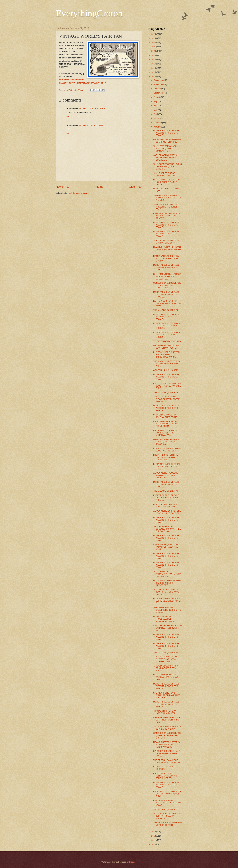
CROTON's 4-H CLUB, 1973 (166, 370)
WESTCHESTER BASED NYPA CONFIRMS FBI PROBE (167, 141)
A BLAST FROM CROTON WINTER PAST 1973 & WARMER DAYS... (165, 659)
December (159, 80)
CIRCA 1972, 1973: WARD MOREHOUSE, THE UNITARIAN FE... (165, 433)
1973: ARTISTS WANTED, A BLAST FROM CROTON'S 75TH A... (166, 592)
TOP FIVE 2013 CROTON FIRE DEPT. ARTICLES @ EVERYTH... (167, 816)
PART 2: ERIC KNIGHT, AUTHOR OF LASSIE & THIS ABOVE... (167, 803)
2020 (154, 51)
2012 (154, 836)
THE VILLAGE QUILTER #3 (166, 653)
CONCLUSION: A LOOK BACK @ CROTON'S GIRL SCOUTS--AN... (167, 285)
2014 (154, 77)
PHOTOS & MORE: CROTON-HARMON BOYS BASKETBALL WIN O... (167, 355)
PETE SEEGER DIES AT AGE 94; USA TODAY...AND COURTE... (167, 216)
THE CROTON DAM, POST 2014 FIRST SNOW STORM (167, 761)
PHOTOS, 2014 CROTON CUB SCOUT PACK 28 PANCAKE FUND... (167, 386)
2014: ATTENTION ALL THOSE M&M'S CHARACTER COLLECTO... (167, 276)
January (158, 127)
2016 (154, 68)
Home (100, 187)
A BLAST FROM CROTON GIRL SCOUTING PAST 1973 (168, 449)
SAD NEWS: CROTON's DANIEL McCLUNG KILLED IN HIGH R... (167, 695)
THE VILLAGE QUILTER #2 (166, 809)
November (159, 84)
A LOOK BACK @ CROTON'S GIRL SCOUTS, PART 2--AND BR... (167, 326)
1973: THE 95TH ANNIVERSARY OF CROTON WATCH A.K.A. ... (168, 574)
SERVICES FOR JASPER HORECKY (165, 768)
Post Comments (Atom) (78, 193)
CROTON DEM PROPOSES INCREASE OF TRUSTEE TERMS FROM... (166, 424)
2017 (154, 64)
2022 (154, 43)
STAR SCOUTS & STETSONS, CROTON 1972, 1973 (167, 241)
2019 (154, 55)
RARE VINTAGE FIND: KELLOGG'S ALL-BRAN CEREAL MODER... (165, 776)
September (159, 93)
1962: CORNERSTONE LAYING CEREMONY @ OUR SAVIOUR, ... (168, 166)
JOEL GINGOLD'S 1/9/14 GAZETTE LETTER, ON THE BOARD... (167, 610)
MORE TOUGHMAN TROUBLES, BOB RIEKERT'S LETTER (164, 619)
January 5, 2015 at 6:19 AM (91, 125)
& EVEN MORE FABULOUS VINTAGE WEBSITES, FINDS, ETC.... (166, 475)
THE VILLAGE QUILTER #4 (166, 491)
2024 (154, 38)
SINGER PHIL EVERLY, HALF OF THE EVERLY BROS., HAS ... (167, 753)
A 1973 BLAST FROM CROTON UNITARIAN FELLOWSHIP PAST (168, 628)
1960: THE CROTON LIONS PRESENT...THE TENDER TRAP (166, 207)
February (158, 123)
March (157, 118)
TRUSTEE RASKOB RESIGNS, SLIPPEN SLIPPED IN (167, 728)
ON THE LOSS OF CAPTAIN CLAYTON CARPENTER (166, 347)
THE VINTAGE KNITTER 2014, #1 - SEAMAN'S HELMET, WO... (167, 364)
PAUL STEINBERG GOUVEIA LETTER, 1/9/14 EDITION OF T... (168, 601)
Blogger (133, 862)
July (156, 101)
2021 (154, 47)
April (156, 114)
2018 (154, 59)
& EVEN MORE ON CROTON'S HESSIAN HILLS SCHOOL (167, 512)
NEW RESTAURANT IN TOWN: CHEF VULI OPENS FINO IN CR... (167, 249)
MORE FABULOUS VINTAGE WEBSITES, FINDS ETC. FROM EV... (166, 377)
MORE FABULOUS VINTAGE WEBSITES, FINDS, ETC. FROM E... (166, 133)
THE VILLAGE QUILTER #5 (166, 392)
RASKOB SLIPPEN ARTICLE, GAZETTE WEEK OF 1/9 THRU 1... (167, 498)
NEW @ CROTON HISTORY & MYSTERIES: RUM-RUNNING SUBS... (167, 744)
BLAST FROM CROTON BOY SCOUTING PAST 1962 (167, 505)
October (158, 89)
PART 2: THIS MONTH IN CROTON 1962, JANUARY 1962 (166, 677)
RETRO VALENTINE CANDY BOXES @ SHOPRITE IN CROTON (166, 258)
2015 (154, 72)
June (156, 106)
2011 (154, 840)
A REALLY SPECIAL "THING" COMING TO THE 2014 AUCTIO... (166, 668)
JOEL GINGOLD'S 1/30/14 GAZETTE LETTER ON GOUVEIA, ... (165, 158)
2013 (154, 832)
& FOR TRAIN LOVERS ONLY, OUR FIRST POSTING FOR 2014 (167, 720)
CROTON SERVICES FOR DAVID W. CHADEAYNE (165, 416)
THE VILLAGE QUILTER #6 (166, 310)
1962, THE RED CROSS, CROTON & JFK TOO (164, 174)
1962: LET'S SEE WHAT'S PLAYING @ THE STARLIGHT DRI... (165, 148)
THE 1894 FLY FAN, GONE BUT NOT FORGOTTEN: (168, 824)
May (156, 110)
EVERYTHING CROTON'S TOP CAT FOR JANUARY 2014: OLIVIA (167, 794)
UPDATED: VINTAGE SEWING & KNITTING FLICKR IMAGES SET (167, 583)
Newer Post (63, 187)
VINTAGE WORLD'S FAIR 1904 (167, 341)
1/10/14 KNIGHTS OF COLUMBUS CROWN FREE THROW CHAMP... (167, 529)
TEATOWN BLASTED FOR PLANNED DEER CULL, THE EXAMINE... (167, 198)
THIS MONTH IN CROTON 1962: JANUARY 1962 (165, 712)
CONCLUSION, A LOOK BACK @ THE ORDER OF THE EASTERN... (167, 735)
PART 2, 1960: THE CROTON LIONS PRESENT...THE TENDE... (166, 182)
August (157, 97)
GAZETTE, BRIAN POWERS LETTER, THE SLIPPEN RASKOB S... (166, 442)
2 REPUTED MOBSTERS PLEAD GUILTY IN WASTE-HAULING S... (167, 399)
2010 (154, 844)
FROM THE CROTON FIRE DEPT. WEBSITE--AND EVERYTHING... (166, 457)
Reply (69, 116)
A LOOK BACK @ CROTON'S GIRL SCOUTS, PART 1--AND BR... (167, 335)
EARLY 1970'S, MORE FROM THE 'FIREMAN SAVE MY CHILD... (167, 466)
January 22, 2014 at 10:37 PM (92, 108)
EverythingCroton (89, 13)
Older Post (135, 187)
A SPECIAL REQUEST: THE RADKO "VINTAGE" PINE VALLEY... (166, 547)
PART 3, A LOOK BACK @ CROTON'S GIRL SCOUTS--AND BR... (167, 303)
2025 (154, 34)
